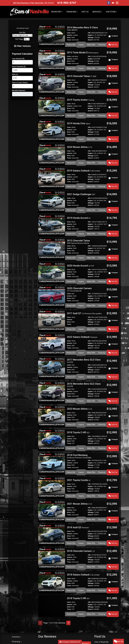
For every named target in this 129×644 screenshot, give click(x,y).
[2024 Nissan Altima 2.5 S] (52, 146)
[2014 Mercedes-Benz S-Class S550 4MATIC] (52, 35)
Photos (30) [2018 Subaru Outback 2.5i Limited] (71, 556)
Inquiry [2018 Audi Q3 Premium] (81, 511)
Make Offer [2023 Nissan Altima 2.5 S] (91, 400)
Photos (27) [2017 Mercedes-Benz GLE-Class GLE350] (71, 355)
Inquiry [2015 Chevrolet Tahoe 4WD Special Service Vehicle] (81, 244)
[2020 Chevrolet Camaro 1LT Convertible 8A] (52, 280)
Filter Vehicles (22, 46)
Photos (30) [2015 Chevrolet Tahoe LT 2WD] (71, 88)
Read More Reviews (81, 607)
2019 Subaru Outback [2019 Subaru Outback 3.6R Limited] (83, 162)
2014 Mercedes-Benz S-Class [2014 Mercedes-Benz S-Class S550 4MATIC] (82, 29)
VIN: (89, 33)
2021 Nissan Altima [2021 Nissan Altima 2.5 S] (79, 474)
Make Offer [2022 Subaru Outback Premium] (91, 333)
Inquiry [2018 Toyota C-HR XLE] (81, 422)
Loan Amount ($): (18, 58)
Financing (102, 44)
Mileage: (91, 37)
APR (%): (15, 74)
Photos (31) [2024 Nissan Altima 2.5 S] (71, 155)
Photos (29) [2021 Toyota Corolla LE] (71, 467)
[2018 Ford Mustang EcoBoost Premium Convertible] (52, 436)
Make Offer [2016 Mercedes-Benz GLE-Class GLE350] (91, 378)
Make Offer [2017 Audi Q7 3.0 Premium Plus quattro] (91, 311)
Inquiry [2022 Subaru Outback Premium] (81, 333)
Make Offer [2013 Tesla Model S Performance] (91, 66)
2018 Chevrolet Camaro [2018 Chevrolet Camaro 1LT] (81, 518)
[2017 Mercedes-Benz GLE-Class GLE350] (52, 347)
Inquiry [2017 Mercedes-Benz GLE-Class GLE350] (81, 355)
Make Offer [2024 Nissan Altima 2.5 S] (91, 155)
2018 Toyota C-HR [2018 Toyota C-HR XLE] (78, 407)
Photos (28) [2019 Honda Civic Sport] (71, 133)
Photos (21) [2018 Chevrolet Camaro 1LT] (71, 534)
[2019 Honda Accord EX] (52, 213)
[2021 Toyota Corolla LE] (52, 459)
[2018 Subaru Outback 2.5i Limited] (52, 548)
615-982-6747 (64, 3)
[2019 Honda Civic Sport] (52, 124)
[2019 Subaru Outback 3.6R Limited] (52, 169)
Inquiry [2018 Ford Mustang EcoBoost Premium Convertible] (81, 445)
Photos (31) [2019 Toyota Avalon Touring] (71, 110)
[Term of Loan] (22, 86)
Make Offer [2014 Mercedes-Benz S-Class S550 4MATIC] (91, 44)
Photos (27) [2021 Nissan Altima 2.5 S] (71, 489)
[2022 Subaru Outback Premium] (52, 325)
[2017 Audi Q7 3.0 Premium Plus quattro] (52, 303)
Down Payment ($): (19, 66)
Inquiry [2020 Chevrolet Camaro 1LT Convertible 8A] (81, 288)
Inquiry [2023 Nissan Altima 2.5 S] (81, 400)
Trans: (69, 40)
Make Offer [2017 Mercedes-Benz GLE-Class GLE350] (91, 355)
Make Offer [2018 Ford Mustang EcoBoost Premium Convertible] (91, 445)
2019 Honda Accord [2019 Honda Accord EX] (79, 206)
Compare (115, 36)
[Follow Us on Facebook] (109, 3)
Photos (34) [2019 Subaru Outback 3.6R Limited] (71, 177)
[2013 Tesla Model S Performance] (52, 58)
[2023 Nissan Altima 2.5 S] (52, 392)
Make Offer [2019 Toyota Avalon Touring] (91, 110)
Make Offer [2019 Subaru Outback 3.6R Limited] (91, 177)
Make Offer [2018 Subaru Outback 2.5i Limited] (91, 556)
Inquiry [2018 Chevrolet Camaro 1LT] (81, 534)
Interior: (70, 35)
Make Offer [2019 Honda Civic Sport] (91, 133)
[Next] (68, 586)
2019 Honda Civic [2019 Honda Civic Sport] (79, 117)
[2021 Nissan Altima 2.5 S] (52, 481)
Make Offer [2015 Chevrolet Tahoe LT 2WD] (91, 88)
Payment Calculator (22, 53)
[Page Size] (27, 39)
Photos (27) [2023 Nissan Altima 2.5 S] (71, 400)
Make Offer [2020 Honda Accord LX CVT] (91, 266)
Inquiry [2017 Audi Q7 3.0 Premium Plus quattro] (81, 311)
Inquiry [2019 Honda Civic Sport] (81, 133)
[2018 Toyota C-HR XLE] (52, 414)
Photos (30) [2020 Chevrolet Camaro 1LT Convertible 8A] (71, 288)
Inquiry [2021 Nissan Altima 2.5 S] (81, 489)
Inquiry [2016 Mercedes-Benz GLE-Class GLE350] (81, 378)
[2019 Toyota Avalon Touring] (52, 102)
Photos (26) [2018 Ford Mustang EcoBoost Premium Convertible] (71, 445)
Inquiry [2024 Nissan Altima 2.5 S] (81, 155)
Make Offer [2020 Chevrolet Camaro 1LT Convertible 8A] (91, 288)
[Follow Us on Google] (117, 3)
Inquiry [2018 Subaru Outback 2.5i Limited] (81, 556)
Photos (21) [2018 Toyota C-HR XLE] (71, 578)
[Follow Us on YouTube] (113, 3)
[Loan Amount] (22, 62)
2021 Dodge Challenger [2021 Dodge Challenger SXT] (81, 184)
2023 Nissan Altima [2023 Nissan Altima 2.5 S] (79, 385)
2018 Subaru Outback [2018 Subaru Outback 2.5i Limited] (83, 541)
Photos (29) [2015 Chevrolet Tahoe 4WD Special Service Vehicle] (71, 244)
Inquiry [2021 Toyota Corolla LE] (81, 467)
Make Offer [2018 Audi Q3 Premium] (91, 511)
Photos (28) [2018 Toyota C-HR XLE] (71, 422)
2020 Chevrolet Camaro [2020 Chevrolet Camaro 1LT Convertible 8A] (79, 273)
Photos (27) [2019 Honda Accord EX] (71, 221)
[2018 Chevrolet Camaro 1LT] (52, 525)
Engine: (90, 35)
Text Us (113, 44)
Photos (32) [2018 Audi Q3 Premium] (71, 511)
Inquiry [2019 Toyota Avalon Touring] (81, 110)
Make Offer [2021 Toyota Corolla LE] (91, 467)
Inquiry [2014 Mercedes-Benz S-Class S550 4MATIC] (81, 44)
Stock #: (91, 40)
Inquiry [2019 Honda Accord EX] (81, 221)
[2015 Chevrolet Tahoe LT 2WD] (52, 80)
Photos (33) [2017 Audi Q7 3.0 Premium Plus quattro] (71, 311)
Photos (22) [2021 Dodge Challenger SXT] (71, 199)
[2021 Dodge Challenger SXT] (52, 191)
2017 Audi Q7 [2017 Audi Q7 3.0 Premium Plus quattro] (84, 296)
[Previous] (40, 586)
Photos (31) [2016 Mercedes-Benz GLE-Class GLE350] (71, 378)
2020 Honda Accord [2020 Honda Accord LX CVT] (80, 251)
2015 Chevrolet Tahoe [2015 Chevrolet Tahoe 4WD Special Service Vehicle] (78, 228)
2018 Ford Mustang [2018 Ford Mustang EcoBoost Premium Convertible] (79, 430)
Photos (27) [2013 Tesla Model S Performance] (71, 66)
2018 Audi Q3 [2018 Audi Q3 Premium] (78, 496)
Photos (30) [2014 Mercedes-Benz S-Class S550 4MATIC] (71, 44)
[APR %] (22, 78)
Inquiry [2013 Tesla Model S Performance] (81, 66)
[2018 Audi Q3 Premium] (52, 503)
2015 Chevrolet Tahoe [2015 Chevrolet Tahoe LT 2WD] (82, 73)
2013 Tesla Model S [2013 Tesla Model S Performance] (83, 51)
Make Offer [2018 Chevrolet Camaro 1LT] (91, 534)
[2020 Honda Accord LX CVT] (52, 258)
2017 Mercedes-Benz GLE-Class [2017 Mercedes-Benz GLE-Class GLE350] (84, 340)
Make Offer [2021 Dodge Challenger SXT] (91, 199)
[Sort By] (22, 35)
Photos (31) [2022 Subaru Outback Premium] (71, 333)
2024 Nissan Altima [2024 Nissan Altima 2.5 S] (79, 140)
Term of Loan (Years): (20, 82)
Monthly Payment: (19, 90)
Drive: (69, 37)
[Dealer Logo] (30, 12)
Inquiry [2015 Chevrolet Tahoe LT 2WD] (81, 88)
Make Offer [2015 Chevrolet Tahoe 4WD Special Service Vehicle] (91, 244)
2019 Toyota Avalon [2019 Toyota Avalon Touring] (80, 95)
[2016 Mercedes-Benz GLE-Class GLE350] (52, 369)
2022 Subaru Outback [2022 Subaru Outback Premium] (82, 318)
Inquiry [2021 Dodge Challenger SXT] (81, 199)
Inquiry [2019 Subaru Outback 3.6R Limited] (81, 177)
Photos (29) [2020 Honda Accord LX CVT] (71, 266)
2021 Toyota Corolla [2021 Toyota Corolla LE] (79, 452)
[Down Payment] (22, 70)
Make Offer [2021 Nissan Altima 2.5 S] (91, 489)
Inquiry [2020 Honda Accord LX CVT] (81, 266)
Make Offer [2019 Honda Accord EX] (91, 221)
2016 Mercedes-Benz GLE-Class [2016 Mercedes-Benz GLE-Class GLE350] (84, 363)
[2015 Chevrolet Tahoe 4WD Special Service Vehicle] (52, 235)
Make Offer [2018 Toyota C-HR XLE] (91, 422)
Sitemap (105, 639)
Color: (69, 33)
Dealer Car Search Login (101, 637)
